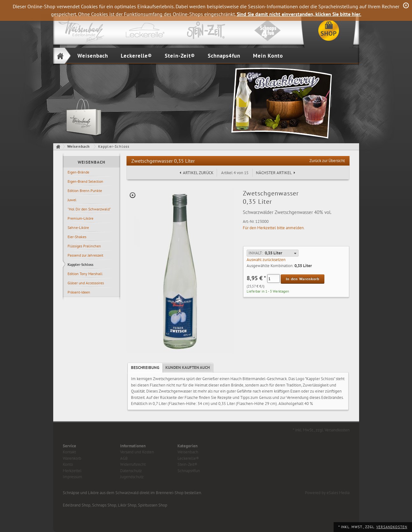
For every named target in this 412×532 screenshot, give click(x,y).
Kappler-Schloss (80, 264)
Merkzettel (72, 471)
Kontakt (69, 452)
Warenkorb (72, 458)
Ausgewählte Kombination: (270, 266)
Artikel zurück (198, 173)
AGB (124, 458)
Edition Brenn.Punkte (85, 191)
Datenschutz (131, 471)
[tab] (145, 368)
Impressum (72, 477)
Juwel (72, 200)
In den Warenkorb (303, 279)
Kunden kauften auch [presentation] (188, 368)
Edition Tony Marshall (85, 274)
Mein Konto (268, 56)
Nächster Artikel (274, 173)
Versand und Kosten (137, 452)
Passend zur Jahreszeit (85, 255)
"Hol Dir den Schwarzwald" (89, 209)
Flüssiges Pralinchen (84, 246)
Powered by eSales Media (327, 493)
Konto (68, 464)
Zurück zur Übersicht (327, 161)
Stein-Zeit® (180, 56)
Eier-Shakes (77, 237)
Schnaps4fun (224, 56)
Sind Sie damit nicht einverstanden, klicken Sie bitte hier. (299, 14)
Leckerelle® (136, 56)
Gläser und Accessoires (86, 283)
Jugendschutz (132, 477)
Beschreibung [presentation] (145, 368)
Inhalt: (256, 253)
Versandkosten (392, 527)
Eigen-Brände (78, 172)
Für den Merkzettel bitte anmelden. (274, 228)
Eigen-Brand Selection (85, 181)
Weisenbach (93, 56)
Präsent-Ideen (79, 292)
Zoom (133, 195)
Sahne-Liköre (78, 227)
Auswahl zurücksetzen (266, 260)
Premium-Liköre (80, 218)
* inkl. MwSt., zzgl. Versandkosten (321, 430)
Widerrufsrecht (133, 464)
